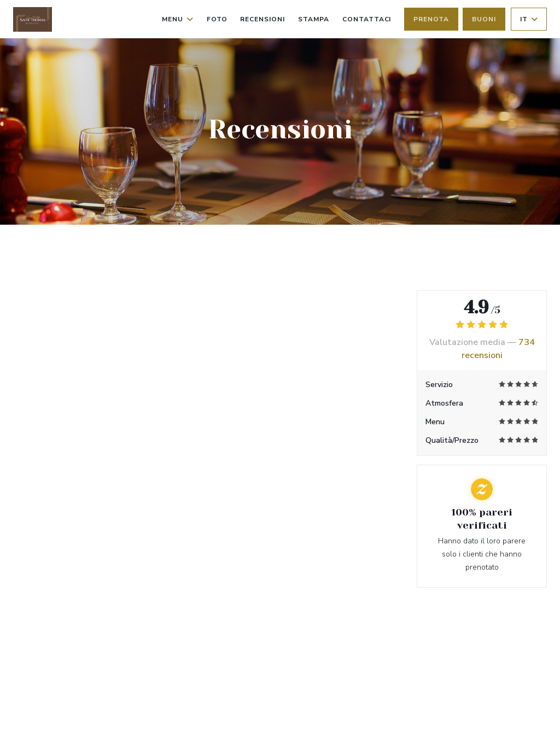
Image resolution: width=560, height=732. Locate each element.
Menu (178, 19)
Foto (217, 19)
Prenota (431, 19)
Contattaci (367, 19)
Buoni (484, 19)
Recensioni (262, 19)
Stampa (314, 19)
